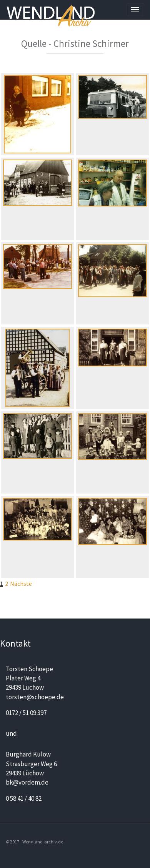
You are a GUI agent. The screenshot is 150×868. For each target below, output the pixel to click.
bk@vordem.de (27, 782)
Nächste (21, 584)
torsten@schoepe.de (35, 697)
